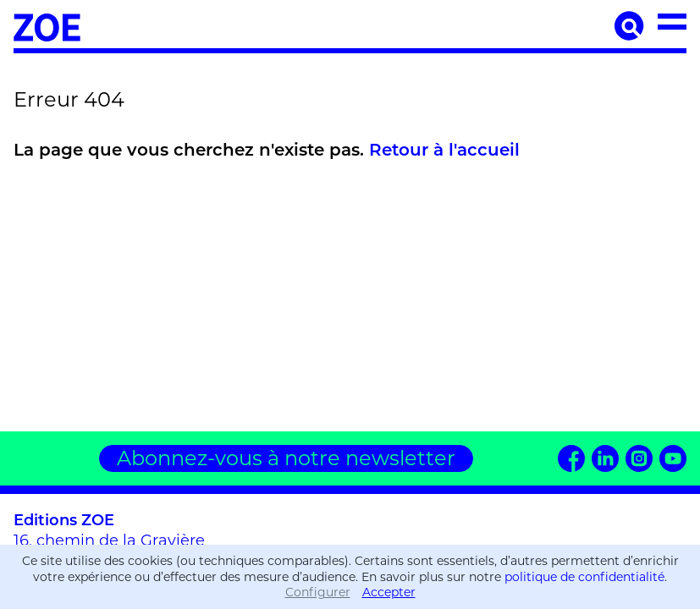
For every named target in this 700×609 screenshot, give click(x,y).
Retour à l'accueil (444, 150)
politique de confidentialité (584, 577)
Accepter (389, 592)
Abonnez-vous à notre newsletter (286, 458)
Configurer (318, 592)
